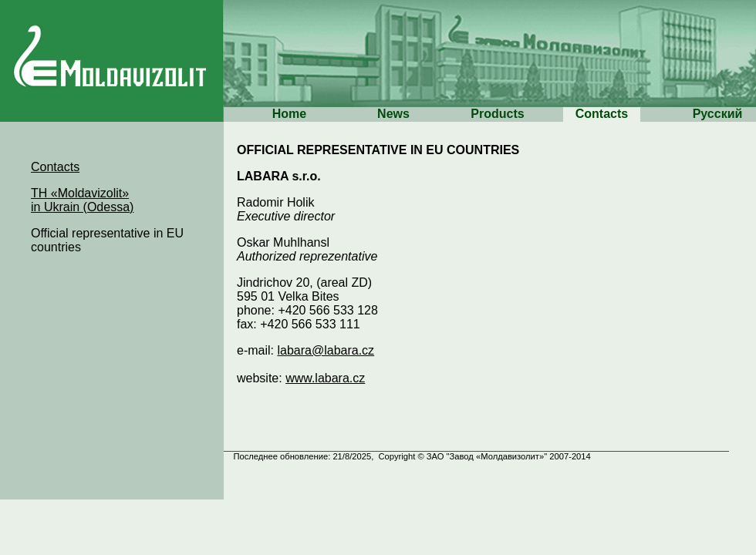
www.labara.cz (325, 378)
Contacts (602, 114)
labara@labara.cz (326, 350)
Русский (718, 114)
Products (497, 114)
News (393, 114)
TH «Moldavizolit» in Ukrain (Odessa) (82, 200)
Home (289, 114)
